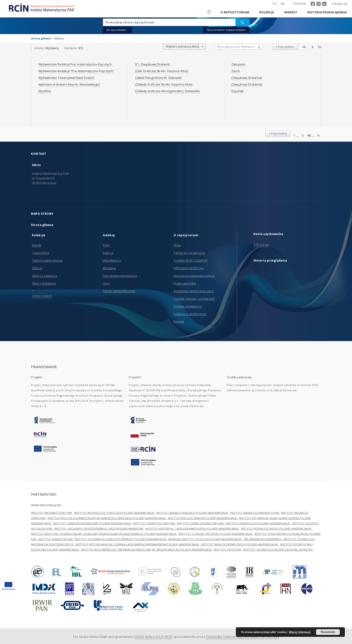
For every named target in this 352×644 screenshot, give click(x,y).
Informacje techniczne (189, 268)
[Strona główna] (209, 12)
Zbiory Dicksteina (44, 283)
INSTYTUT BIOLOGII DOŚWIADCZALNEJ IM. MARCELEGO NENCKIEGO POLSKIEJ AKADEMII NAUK (107, 518)
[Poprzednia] (285, 47)
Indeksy (291, 12)
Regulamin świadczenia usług (194, 291)
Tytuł (106, 245)
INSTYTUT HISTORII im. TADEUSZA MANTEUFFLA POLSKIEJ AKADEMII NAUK (192, 529)
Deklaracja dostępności (190, 314)
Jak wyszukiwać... (118, 30)
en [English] (283, 4)
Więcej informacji (300, 632)
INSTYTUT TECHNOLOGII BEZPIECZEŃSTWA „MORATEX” (278, 550)
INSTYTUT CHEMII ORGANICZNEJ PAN (201, 523)
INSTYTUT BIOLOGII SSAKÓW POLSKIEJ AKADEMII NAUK (203, 518)
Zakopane (238, 64)
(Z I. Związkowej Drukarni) (152, 64)
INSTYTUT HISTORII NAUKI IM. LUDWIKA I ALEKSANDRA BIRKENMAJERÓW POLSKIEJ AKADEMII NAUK (138, 544)
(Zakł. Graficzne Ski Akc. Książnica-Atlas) (161, 71)
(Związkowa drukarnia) (247, 78)
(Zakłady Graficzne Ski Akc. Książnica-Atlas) (164, 84)
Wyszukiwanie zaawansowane (226, 30)
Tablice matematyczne (47, 260)
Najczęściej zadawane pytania (194, 276)
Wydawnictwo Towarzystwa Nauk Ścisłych (66, 78)
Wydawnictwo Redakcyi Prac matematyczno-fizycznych (75, 64)
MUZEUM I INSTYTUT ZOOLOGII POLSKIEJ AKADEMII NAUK (205, 539)
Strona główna (41, 38)
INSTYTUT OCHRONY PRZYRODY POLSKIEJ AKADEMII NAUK (216, 534)
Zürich (236, 71)
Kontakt (179, 322)
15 (302, 136)
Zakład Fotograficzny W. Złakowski (158, 78)
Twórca (108, 253)
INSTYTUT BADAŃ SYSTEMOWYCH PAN (255, 513)
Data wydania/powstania (120, 276)
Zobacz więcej (42, 296)
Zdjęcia (37, 268)
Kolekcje (267, 12)
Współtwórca (112, 260)
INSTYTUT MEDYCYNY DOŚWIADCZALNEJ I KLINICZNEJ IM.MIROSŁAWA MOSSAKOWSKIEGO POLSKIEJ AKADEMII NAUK (104, 534)
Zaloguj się (339, 4)
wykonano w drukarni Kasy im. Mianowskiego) (69, 84)
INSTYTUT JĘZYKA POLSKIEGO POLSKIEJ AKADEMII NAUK (276, 529)
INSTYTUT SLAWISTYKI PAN (56, 539)
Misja (177, 245)
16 (319, 47)
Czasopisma (40, 253)
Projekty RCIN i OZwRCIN (191, 260)
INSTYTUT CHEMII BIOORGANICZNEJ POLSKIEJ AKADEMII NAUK (92, 523)
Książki (37, 245)
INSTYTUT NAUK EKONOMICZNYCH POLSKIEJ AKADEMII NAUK (240, 544)
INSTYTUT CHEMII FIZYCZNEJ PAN (154, 523)
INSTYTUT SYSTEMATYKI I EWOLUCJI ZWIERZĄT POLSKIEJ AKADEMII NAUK (121, 539)
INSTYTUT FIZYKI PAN (228, 550)
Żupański (237, 91)
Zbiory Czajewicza (44, 276)
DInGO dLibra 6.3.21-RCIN (153, 637)
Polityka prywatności (188, 306)
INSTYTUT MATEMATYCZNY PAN (52, 513)
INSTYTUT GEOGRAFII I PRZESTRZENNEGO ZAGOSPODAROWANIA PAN (99, 529)
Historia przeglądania (327, 12)
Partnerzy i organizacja (189, 253)
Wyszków (45, 91)
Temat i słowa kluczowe (119, 291)
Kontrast (300, 3)
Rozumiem (328, 632)
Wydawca (109, 268)
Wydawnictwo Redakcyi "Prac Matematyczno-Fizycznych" (76, 71)
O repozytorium (235, 12)
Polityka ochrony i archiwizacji (194, 299)
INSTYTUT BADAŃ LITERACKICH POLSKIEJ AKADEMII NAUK (192, 513)
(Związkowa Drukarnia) (247, 84)
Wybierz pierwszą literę (185, 47)
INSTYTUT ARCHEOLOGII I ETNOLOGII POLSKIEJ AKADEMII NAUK (114, 513)
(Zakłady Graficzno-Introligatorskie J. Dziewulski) (167, 91)
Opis (106, 283)
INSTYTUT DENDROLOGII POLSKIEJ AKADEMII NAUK (258, 523)
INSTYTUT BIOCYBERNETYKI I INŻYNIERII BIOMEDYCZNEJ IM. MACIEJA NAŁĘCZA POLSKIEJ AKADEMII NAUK (147, 550)
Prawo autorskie (185, 283)
